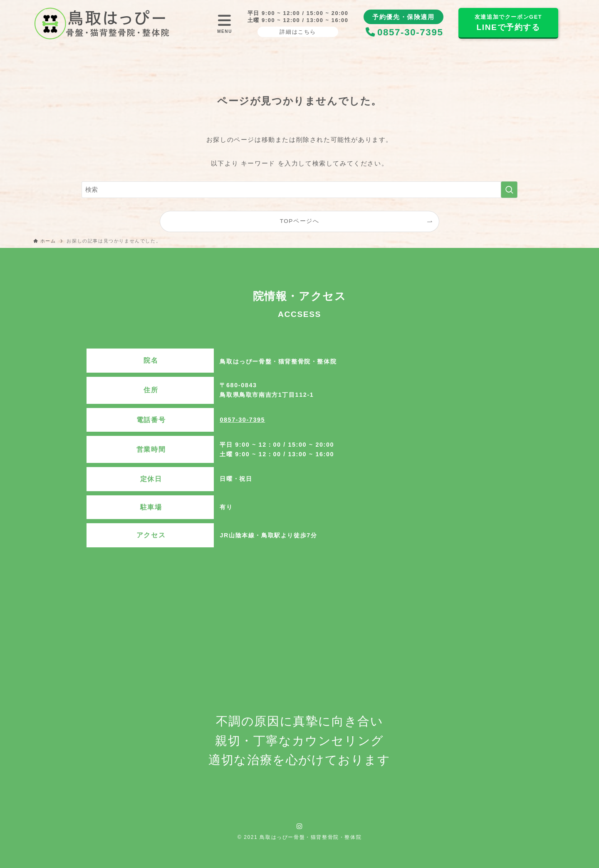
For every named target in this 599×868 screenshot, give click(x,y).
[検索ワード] (299, 190)
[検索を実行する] (509, 190)
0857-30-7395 (242, 420)
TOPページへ (300, 221)
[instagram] (299, 826)
